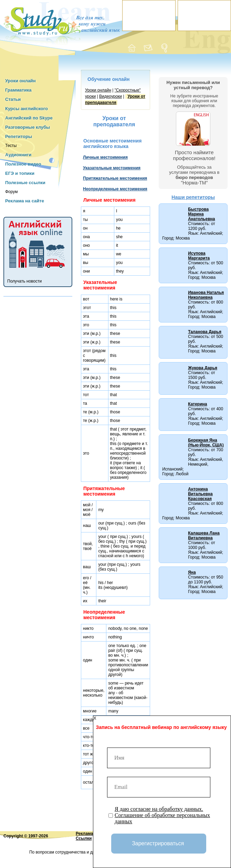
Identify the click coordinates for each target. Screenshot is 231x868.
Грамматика (18, 90)
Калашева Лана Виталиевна (204, 536)
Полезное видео (23, 164)
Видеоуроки (111, 96)
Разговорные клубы (28, 127)
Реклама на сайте (25, 201)
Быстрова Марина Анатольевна (201, 214)
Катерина (197, 404)
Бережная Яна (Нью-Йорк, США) (206, 443)
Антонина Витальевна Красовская (200, 494)
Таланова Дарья (205, 332)
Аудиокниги (18, 155)
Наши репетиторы (193, 197)
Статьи (13, 99)
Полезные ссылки (25, 183)
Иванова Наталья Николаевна (206, 295)
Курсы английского (27, 109)
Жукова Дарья (203, 368)
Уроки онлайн (20, 81)
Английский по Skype (29, 118)
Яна (192, 572)
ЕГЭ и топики (20, 173)
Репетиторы (19, 136)
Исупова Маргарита (199, 256)
